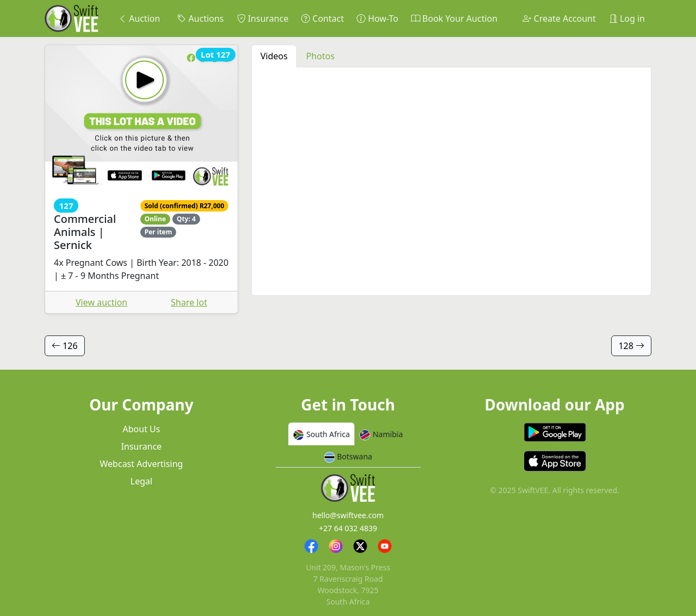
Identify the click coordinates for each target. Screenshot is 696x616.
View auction (101, 302)
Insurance (263, 18)
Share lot (189, 302)
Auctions (200, 18)
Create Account (559, 18)
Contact (322, 18)
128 (631, 346)
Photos (320, 56)
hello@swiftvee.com (348, 515)
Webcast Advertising (142, 464)
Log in (627, 18)
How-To (377, 18)
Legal (141, 481)
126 (65, 346)
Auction (139, 18)
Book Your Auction (454, 18)
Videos (274, 56)
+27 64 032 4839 (348, 528)
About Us (142, 429)
